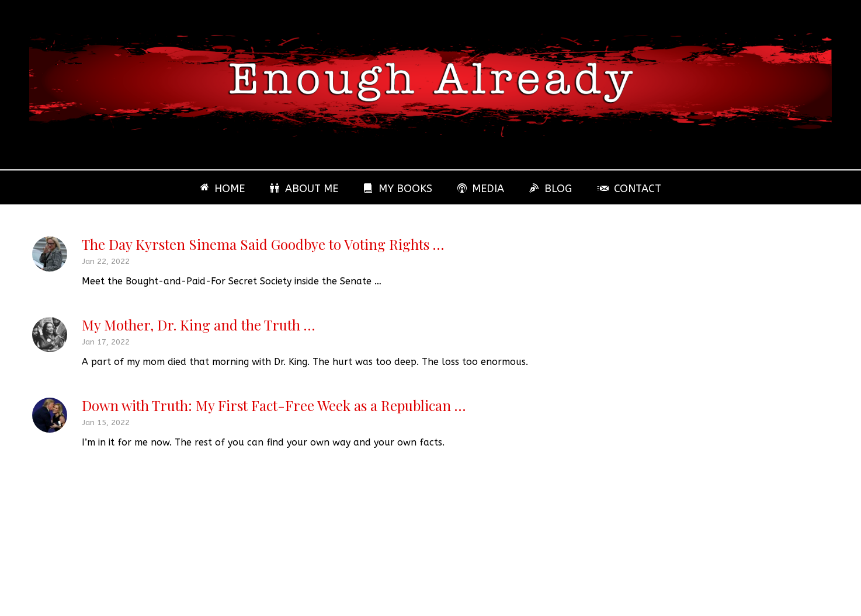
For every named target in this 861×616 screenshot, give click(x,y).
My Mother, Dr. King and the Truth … (198, 325)
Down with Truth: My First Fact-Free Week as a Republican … (274, 405)
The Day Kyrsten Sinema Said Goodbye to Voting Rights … (263, 244)
